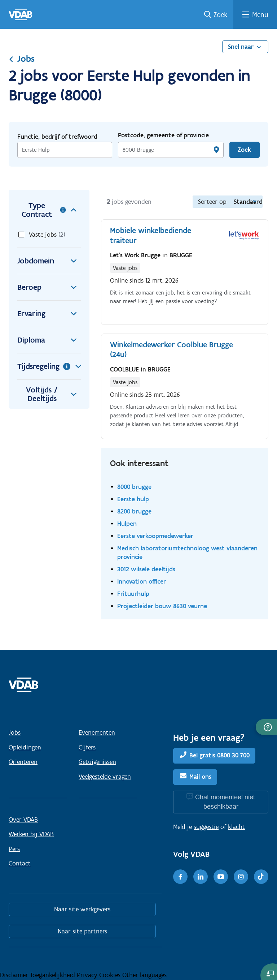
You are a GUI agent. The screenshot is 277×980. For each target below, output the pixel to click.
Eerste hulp (133, 499)
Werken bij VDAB (31, 834)
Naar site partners (82, 931)
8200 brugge (134, 511)
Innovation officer (142, 581)
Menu (260, 14)
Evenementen (97, 732)
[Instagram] (241, 877)
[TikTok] (261, 877)
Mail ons (200, 777)
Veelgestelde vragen (105, 777)
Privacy (88, 975)
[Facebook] (180, 877)
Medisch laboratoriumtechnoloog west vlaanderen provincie (187, 552)
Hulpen (127, 523)
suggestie (206, 827)
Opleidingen (25, 747)
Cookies (111, 975)
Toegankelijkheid (53, 975)
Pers (14, 849)
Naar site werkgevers (82, 909)
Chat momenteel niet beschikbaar (225, 802)
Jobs (22, 59)
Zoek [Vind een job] (244, 150)
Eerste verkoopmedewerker (155, 536)
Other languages (144, 975)
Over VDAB (23, 820)
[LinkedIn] (201, 877)
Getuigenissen (97, 762)
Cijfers (87, 747)
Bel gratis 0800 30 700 (219, 756)
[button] (266, 727)
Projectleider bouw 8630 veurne (162, 606)
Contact (20, 863)
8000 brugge (134, 487)
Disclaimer (15, 975)
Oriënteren (23, 762)
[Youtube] (221, 877)
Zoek (221, 14)
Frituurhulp (133, 594)
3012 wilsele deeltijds (146, 569)
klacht (236, 827)
